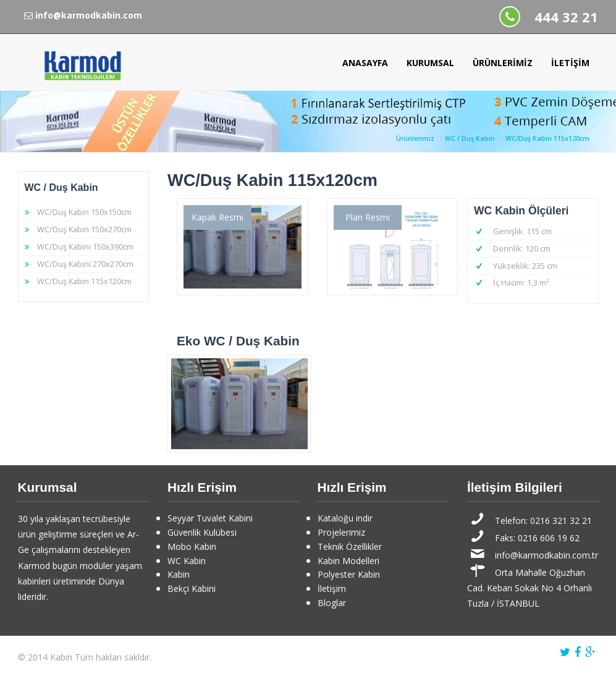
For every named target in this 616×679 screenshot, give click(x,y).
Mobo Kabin (192, 546)
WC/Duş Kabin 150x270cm (84, 229)
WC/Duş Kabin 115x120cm (547, 138)
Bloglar (332, 603)
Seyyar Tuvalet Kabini (210, 518)
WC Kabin (187, 561)
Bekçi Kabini (192, 588)
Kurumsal (430, 63)
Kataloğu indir (345, 518)
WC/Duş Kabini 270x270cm (85, 264)
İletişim (570, 63)
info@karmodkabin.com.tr (546, 555)
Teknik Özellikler (350, 546)
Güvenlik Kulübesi (202, 532)
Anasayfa (365, 63)
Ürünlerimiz (503, 63)
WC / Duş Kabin (470, 138)
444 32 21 (566, 17)
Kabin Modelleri (348, 561)
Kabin (179, 574)
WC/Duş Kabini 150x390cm (85, 247)
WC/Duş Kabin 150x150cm (84, 212)
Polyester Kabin (349, 574)
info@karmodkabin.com (83, 15)
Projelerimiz (341, 532)
